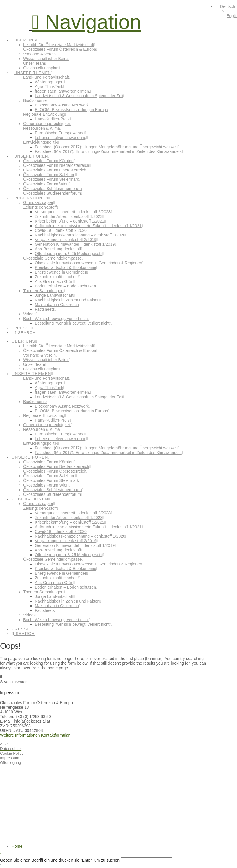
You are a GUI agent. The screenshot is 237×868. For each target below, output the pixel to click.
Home (17, 846)
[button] (86, 22)
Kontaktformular (55, 735)
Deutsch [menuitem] (228, 6)
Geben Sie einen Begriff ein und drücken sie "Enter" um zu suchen (60, 860)
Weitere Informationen (20, 735)
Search (6, 682)
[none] (226, 11)
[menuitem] (225, 6)
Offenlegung (10, 763)
